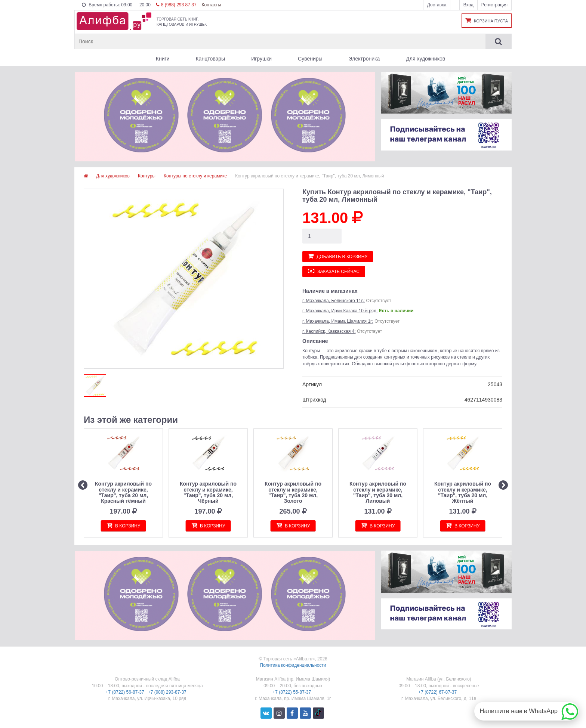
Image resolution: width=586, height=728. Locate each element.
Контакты (211, 5)
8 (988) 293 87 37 (176, 5)
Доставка (437, 5)
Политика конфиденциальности (293, 665)
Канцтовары (210, 59)
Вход (468, 5)
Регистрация (494, 5)
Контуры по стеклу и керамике (195, 176)
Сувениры (310, 59)
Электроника (364, 59)
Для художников (425, 59)
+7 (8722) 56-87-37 (126, 692)
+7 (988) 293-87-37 (168, 692)
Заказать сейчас (334, 271)
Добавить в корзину (338, 256)
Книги (163, 59)
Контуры (147, 176)
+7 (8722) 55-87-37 (292, 692)
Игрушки (261, 59)
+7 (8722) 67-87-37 (438, 692)
